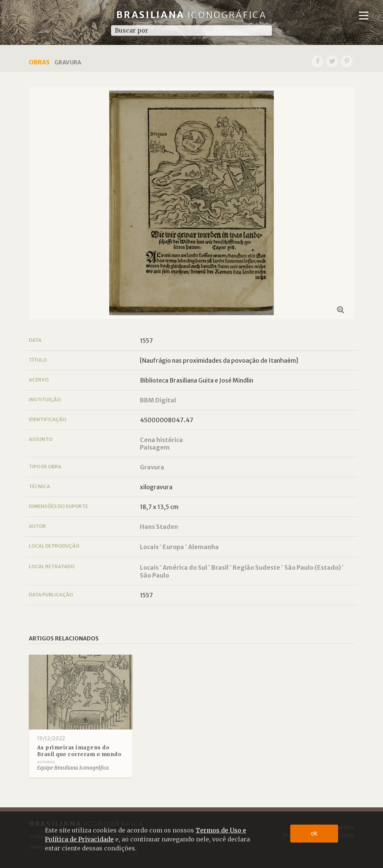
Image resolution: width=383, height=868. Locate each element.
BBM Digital (158, 400)
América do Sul (185, 567)
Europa (173, 547)
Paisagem (155, 447)
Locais (149, 547)
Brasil (220, 567)
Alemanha (203, 547)
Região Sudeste (256, 567)
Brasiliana (192, 15)
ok (314, 833)
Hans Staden (159, 527)
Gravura (152, 467)
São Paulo (154, 575)
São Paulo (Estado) (312, 567)
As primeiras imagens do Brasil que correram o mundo (79, 751)
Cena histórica (161, 440)
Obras (39, 62)
